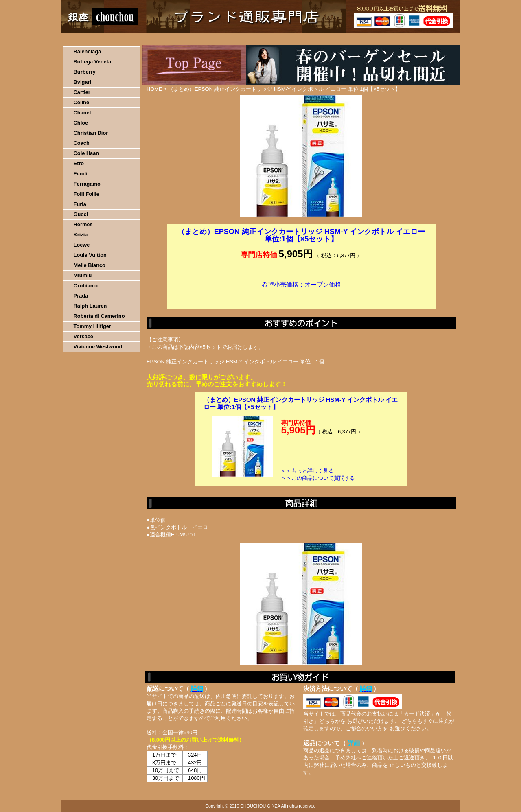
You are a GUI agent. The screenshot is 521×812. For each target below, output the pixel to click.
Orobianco (87, 286)
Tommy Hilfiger (92, 326)
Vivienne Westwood (98, 347)
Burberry (85, 72)
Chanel (82, 113)
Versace (83, 336)
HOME (97, 39)
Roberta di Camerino (99, 316)
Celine (81, 102)
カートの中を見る (417, 39)
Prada (81, 296)
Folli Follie (86, 194)
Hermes (83, 224)
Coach (82, 143)
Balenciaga (88, 51)
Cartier (82, 92)
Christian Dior (91, 133)
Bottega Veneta (92, 62)
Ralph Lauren (90, 306)
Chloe (81, 123)
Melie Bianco (90, 265)
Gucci (81, 214)
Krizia (81, 235)
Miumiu (83, 275)
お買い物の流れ (146, 39)
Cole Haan (86, 153)
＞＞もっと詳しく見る (307, 471)
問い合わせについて (362, 39)
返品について (309, 39)
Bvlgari (82, 82)
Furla (80, 204)
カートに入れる (301, 297)
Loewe (82, 245)
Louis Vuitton (90, 255)
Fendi (81, 174)
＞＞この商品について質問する (318, 478)
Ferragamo (87, 184)
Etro (79, 163)
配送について (255, 39)
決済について (202, 39)
